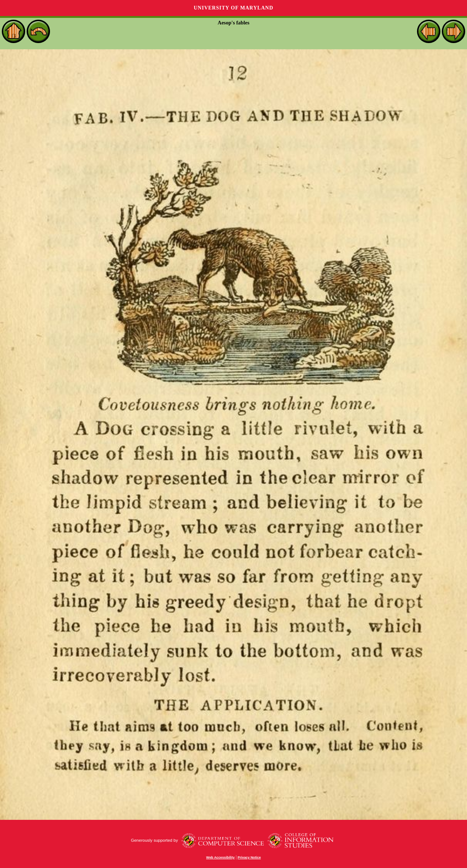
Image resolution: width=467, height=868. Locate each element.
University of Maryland (233, 8)
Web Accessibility (220, 857)
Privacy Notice (249, 857)
